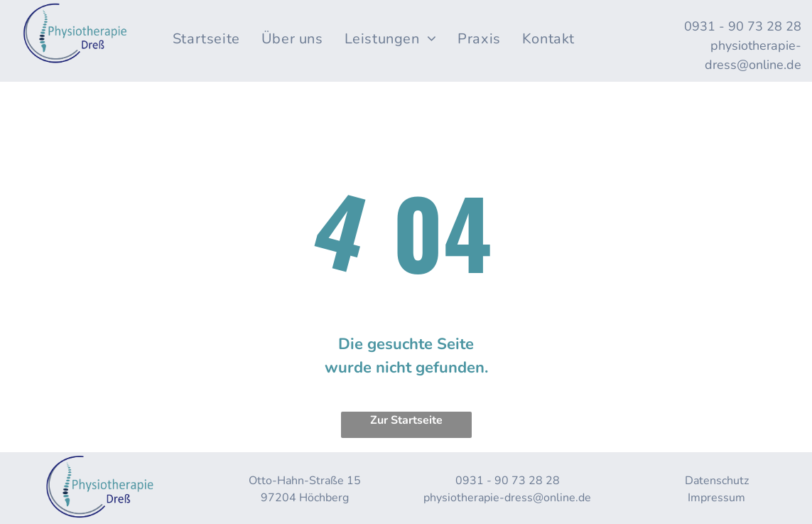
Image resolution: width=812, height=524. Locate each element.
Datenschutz (717, 481)
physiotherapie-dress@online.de (507, 498)
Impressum (716, 498)
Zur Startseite (406, 420)
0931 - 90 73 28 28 (743, 26)
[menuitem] (206, 39)
